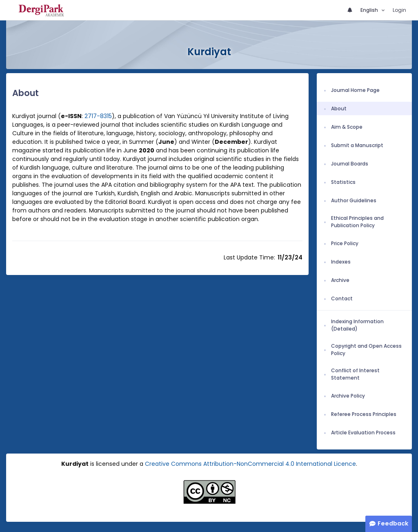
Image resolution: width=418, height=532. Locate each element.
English (370, 10)
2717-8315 (98, 116)
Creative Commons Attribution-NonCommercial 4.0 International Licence (250, 464)
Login (399, 10)
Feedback (393, 523)
